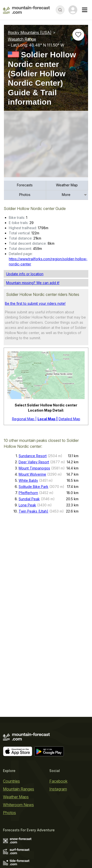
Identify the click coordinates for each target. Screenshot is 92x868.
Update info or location (25, 274)
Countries (11, 781)
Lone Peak (27, 505)
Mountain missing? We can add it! (33, 283)
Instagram (58, 789)
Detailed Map (69, 419)
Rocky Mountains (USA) (30, 32)
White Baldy (28, 480)
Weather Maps (16, 797)
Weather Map (67, 185)
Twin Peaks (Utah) (33, 511)
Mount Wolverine (32, 474)
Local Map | (48, 419)
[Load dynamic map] (46, 146)
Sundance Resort (33, 456)
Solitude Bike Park (33, 487)
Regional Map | (24, 419)
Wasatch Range (22, 39)
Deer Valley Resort (34, 462)
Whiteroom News (18, 805)
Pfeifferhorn (28, 493)
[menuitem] (25, 185)
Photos (25, 195)
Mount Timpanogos (34, 468)
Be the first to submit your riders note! (35, 303)
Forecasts (25, 185)
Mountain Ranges (19, 789)
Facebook (58, 781)
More (66, 195)
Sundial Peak (29, 499)
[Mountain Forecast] (26, 10)
